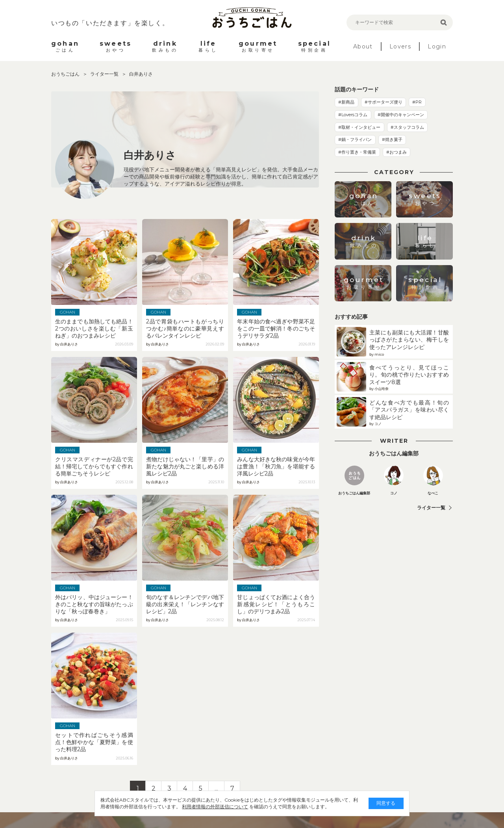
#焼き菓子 (392, 139)
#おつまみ (397, 152)
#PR (417, 102)
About (363, 46)
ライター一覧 (105, 74)
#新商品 (346, 102)
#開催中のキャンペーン (401, 115)
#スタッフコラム (407, 127)
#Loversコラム (353, 115)
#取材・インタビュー (359, 127)
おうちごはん (66, 74)
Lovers (400, 46)
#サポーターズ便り (384, 102)
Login (437, 46)
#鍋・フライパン (355, 139)
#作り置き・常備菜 (357, 152)
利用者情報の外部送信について (215, 807)
